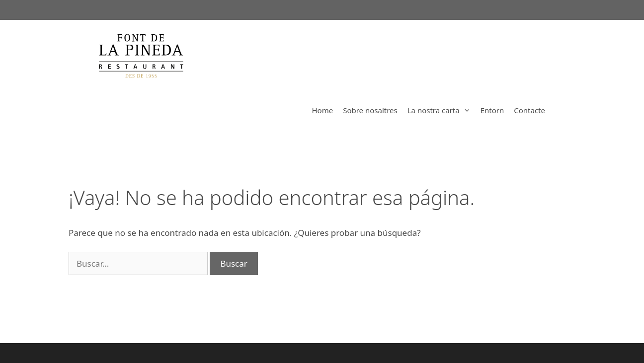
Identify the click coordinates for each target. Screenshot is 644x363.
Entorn (492, 110)
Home (322, 110)
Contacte (529, 110)
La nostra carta (442, 110)
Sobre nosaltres (370, 110)
